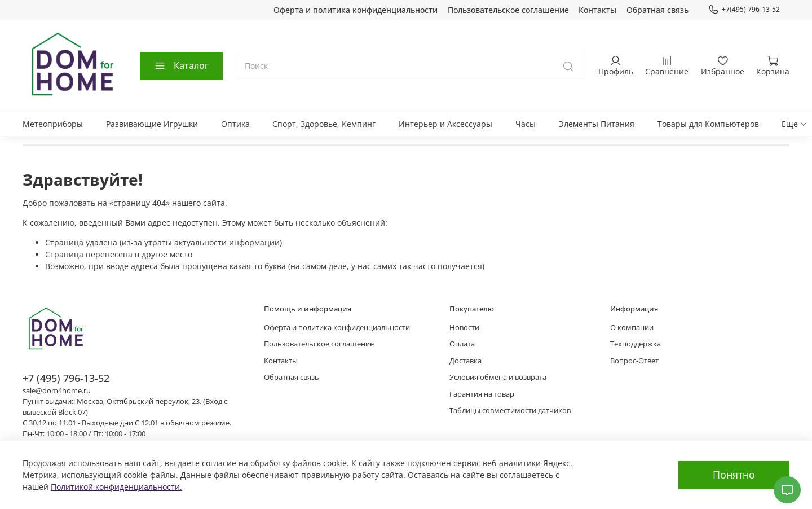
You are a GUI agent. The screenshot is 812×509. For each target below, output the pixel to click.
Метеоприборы (53, 124)
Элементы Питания (597, 124)
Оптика (235, 124)
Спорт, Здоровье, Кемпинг (324, 124)
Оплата (462, 344)
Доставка (465, 361)
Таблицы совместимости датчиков (510, 411)
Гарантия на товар (482, 394)
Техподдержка (636, 344)
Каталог (181, 65)
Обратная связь (657, 10)
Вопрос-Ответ (634, 361)
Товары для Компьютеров (708, 124)
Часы (526, 124)
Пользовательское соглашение (508, 10)
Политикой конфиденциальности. (116, 487)
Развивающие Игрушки (152, 124)
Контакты (597, 10)
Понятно (734, 475)
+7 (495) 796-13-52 (66, 378)
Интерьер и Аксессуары (445, 124)
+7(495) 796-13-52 (744, 10)
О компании (632, 328)
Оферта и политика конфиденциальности (356, 10)
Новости (464, 328)
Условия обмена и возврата (498, 377)
